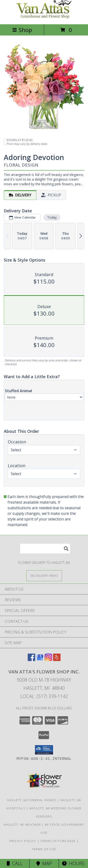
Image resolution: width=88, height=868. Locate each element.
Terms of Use (44, 849)
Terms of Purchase (58, 841)
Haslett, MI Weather (22, 825)
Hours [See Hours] (73, 863)
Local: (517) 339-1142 (44, 696)
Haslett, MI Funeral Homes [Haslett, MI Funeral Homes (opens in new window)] (32, 800)
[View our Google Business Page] (40, 660)
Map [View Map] (44, 863)
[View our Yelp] (57, 660)
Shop (22, 30)
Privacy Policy (23, 841)
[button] (44, 750)
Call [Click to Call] (15, 863)
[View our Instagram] (48, 660)
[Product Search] (45, 549)
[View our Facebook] (31, 660)
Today (52, 217)
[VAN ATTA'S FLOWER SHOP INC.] (44, 17)
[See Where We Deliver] (44, 575)
